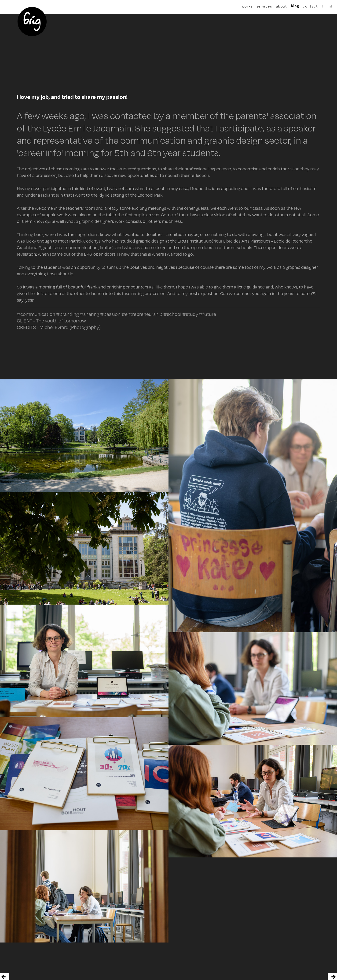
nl (317, 6)
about (278, 6)
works (247, 6)
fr (313, 6)
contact (300, 6)
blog (288, 6)
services (264, 6)
